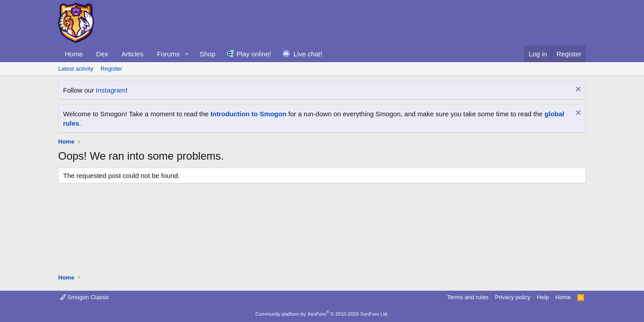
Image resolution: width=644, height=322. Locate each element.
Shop (208, 54)
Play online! (254, 54)
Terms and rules (468, 297)
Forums (168, 54)
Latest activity (76, 69)
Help (543, 297)
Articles (133, 54)
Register (111, 69)
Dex (102, 54)
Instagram (111, 90)
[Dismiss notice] (577, 90)
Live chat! (308, 54)
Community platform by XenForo (322, 314)
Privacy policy (513, 297)
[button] (187, 54)
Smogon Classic (85, 297)
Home (74, 54)
